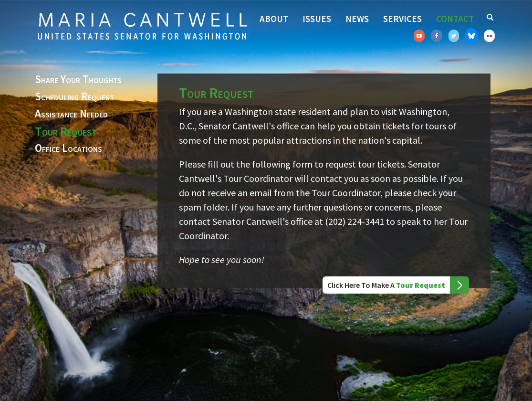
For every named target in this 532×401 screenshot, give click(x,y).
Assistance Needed (71, 114)
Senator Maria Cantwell (142, 26)
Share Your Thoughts (78, 80)
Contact (455, 19)
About (274, 19)
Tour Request (66, 131)
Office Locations (68, 148)
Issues (317, 19)
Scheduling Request (75, 97)
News (357, 19)
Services (402, 19)
